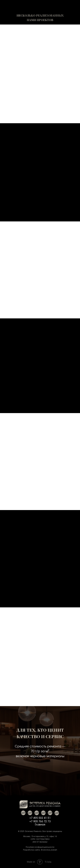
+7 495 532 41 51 (40, 818)
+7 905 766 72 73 (40, 822)
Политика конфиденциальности (40, 847)
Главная (40, 825)
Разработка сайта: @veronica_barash (40, 850)
